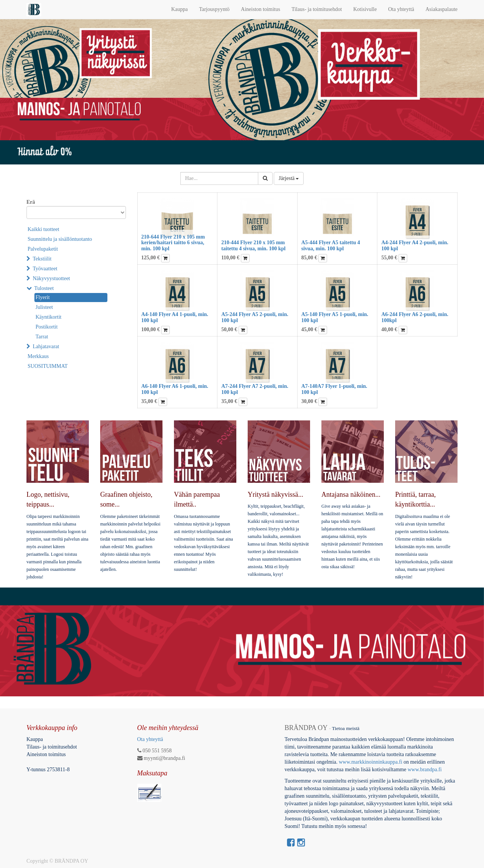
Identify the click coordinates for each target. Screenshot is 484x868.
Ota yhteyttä (150, 739)
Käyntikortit (48, 317)
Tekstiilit (42, 259)
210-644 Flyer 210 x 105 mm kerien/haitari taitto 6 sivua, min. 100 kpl (173, 243)
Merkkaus (38, 356)
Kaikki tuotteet (43, 229)
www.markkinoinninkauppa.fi (371, 762)
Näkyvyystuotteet (52, 278)
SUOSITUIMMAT (48, 366)
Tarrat (42, 337)
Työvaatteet (45, 269)
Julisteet (44, 307)
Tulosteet (44, 288)
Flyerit (43, 297)
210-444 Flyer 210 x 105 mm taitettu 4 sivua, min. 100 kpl (253, 245)
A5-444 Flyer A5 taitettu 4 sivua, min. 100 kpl (331, 245)
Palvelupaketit (43, 249)
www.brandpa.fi (425, 770)
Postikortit (47, 327)
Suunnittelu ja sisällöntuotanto (60, 239)
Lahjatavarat (46, 346)
